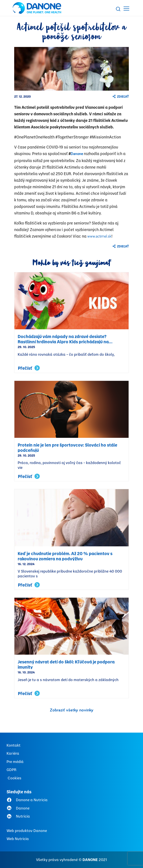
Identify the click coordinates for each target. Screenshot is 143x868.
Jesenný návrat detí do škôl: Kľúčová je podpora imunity (66, 664)
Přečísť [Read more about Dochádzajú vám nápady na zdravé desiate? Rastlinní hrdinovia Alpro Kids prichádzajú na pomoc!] (29, 368)
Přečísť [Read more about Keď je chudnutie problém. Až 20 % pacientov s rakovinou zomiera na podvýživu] (29, 585)
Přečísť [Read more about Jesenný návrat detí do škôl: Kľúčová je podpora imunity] (29, 693)
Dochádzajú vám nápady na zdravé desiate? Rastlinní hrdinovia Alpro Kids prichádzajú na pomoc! (63, 339)
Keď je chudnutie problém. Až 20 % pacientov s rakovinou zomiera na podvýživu (65, 556)
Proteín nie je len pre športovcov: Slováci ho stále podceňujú (67, 447)
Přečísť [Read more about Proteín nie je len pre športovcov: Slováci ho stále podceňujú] (29, 476)
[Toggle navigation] (126, 9)
